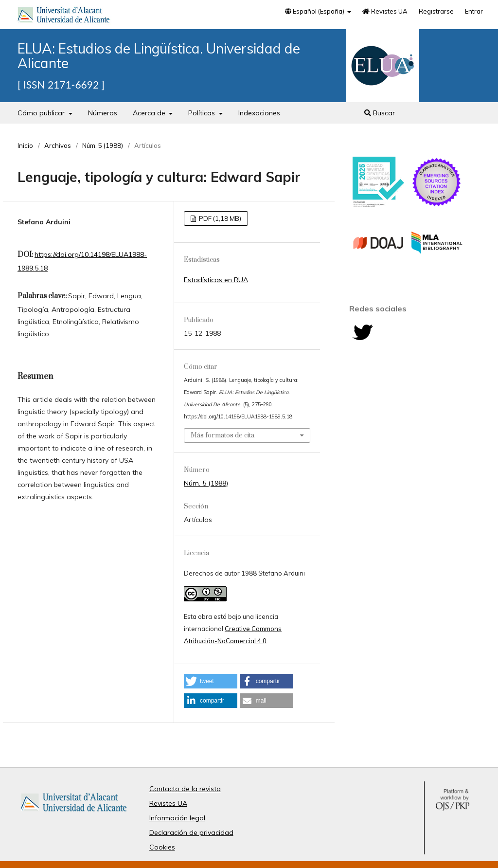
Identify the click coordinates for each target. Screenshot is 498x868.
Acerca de (150, 113)
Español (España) (315, 11)
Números (103, 113)
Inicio (25, 145)
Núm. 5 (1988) (103, 145)
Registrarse (436, 11)
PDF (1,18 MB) (219, 218)
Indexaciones (259, 113)
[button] (211, 681)
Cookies (162, 847)
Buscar (380, 113)
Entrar (474, 11)
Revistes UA (385, 11)
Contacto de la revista (185, 789)
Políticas (203, 113)
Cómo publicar (42, 113)
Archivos (58, 145)
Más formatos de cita (222, 435)
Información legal (177, 818)
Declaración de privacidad (191, 832)
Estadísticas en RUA (216, 280)
